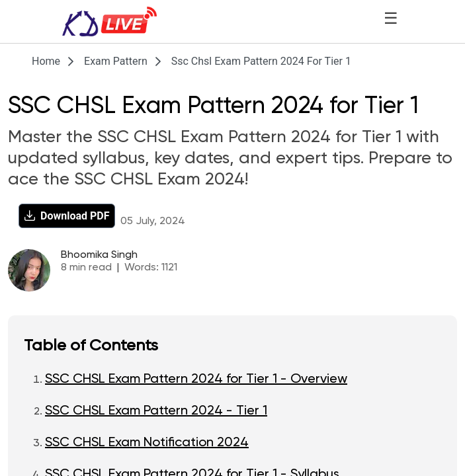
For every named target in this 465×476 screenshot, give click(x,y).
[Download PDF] (67, 216)
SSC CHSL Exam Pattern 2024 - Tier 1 (156, 411)
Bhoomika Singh (99, 255)
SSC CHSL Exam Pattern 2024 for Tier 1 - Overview (196, 379)
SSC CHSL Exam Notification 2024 (147, 443)
